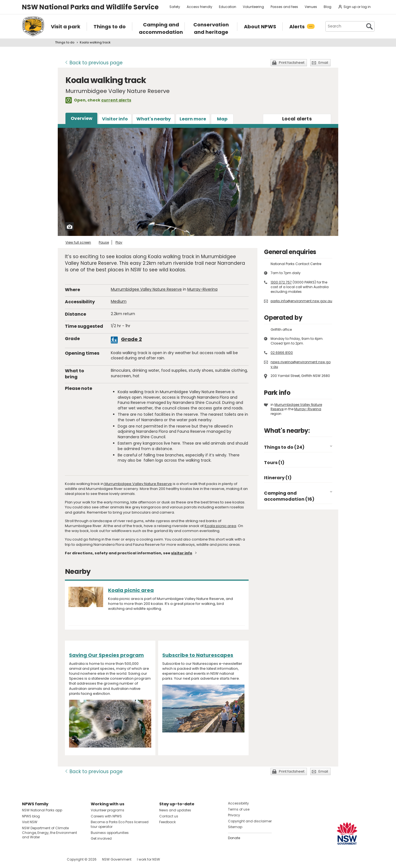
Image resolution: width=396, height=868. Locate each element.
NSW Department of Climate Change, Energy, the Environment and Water (50, 833)
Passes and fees (284, 7)
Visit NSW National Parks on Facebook (27, 859)
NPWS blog (31, 816)
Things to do (65, 42)
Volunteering (253, 7)
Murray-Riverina (202, 289)
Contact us (169, 816)
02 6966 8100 (282, 353)
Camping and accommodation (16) (289, 496)
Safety (175, 7)
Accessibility (238, 803)
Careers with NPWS (106, 816)
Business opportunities (110, 833)
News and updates (175, 810)
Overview (82, 118)
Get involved (101, 838)
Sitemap (235, 827)
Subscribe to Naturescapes (198, 655)
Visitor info (115, 119)
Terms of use (239, 809)
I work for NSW (148, 859)
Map (222, 119)
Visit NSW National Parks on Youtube (51, 859)
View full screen (78, 242)
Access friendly (200, 7)
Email (323, 63)
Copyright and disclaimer (250, 821)
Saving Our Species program (106, 655)
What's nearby (154, 119)
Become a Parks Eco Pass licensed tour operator (120, 824)
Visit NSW (30, 822)
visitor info (182, 553)
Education (228, 7)
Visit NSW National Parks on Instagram (39, 859)
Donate (234, 838)
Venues (311, 7)
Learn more (193, 119)
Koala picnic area (220, 526)
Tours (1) (274, 463)
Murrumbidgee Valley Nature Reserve (146, 289)
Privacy (234, 815)
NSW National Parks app (42, 810)
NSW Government (117, 859)
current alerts (116, 100)
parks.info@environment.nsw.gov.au (301, 301)
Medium (119, 301)
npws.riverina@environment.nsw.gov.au (301, 364)
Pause (104, 242)
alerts (297, 119)
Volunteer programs (108, 810)
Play (119, 242)
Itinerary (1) (278, 478)
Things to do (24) (284, 447)
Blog (328, 7)
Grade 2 (131, 339)
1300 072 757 (281, 282)
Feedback (167, 822)
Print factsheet (292, 63)
